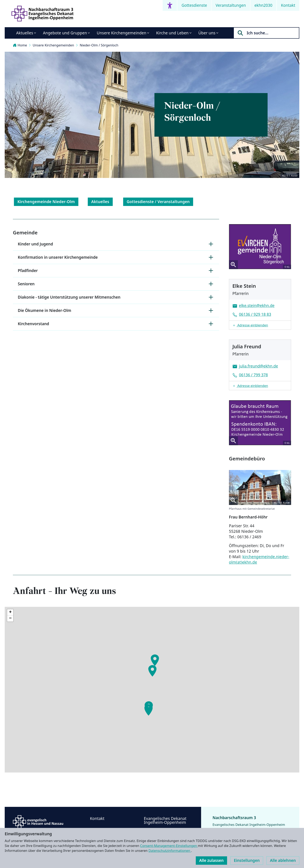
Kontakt (288, 5)
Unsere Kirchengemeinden (122, 33)
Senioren (116, 284)
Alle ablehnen (283, 860)
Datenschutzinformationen (170, 851)
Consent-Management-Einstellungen (169, 846)
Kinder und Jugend (116, 244)
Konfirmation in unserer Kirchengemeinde (116, 257)
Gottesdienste (194, 5)
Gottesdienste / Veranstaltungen (158, 202)
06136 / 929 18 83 (255, 314)
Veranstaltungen (231, 5)
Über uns (207, 33)
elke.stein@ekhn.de (257, 306)
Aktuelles (25, 33)
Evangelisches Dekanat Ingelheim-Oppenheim (165, 820)
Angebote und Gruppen (65, 33)
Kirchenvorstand (116, 324)
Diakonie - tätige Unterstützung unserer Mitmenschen (116, 297)
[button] (260, 325)
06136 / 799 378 (253, 375)
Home (20, 45)
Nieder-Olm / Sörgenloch (99, 45)
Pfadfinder (116, 271)
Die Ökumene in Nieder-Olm (116, 310)
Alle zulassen (211, 860)
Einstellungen (247, 860)
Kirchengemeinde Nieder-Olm (46, 202)
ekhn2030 (263, 5)
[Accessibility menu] (170, 5)
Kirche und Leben (172, 33)
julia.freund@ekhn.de (258, 366)
